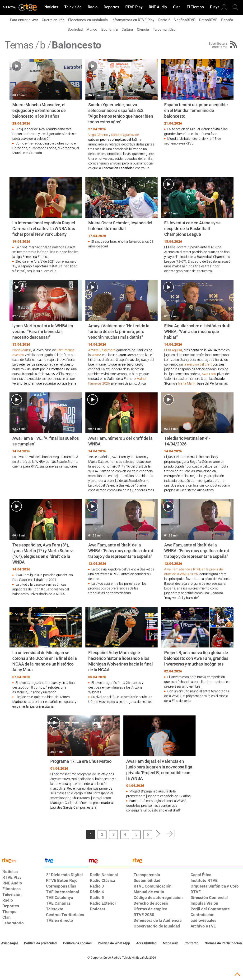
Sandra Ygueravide (125, 135)
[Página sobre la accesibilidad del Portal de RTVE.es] (146, 943)
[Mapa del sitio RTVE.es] (171, 943)
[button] (158, 834)
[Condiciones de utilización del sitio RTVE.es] (9, 943)
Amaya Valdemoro (102, 350)
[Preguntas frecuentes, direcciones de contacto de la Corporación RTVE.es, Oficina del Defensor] (192, 943)
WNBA (96, 355)
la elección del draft (198, 364)
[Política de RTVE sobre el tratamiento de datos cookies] (77, 943)
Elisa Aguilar (173, 350)
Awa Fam (209, 374)
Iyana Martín (22, 350)
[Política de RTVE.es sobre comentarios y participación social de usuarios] (223, 943)
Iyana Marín (187, 383)
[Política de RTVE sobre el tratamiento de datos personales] (40, 943)
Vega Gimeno (98, 135)
